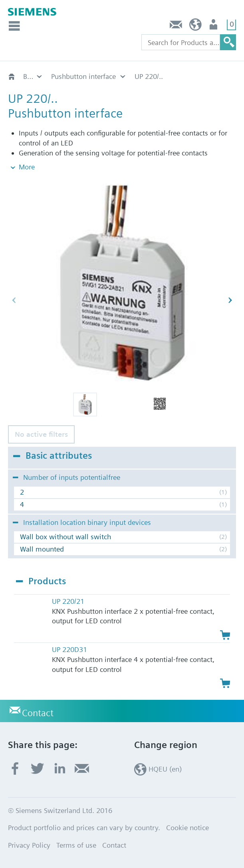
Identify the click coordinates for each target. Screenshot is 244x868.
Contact (176, 27)
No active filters (41, 434)
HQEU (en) (195, 27)
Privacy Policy (29, 845)
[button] (85, 405)
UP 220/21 (68, 601)
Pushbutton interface (83, 76)
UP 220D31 (69, 649)
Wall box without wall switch (65, 537)
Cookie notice (187, 828)
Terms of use (76, 845)
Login (214, 27)
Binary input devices (33, 76)
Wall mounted (42, 549)
